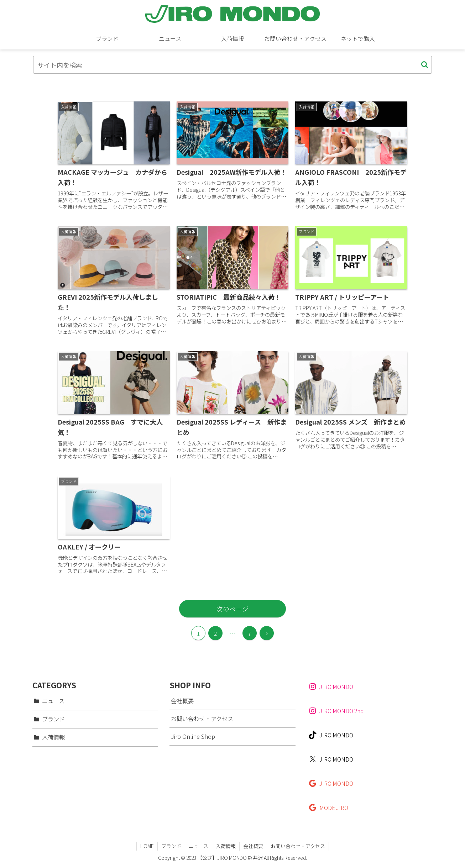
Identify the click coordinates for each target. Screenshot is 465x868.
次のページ (232, 609)
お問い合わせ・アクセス (202, 719)
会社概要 (182, 701)
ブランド (171, 846)
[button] (425, 65)
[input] (232, 65)
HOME (147, 846)
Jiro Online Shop (193, 736)
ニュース (198, 846)
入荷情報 (226, 846)
